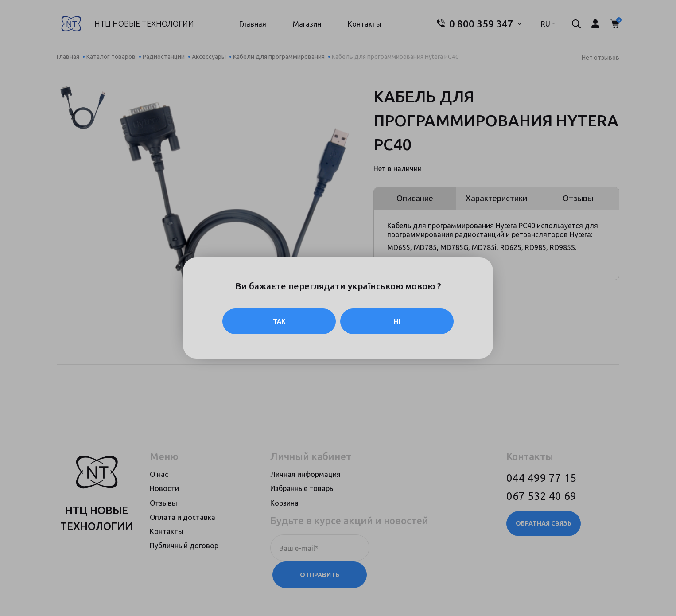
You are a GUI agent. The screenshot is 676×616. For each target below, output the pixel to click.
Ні (397, 321)
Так (279, 321)
